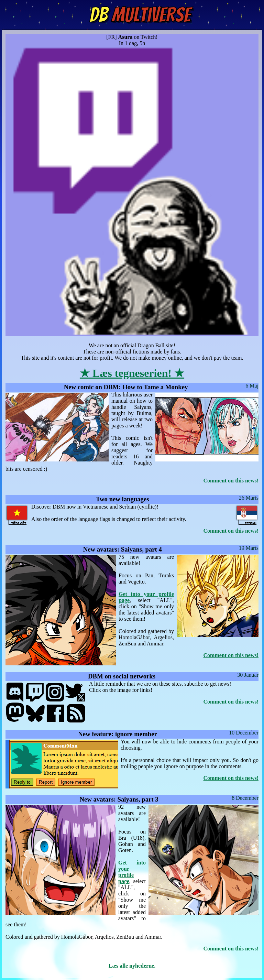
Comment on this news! (231, 481)
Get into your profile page (132, 872)
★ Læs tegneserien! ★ (132, 373)
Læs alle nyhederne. (132, 966)
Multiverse (140, 15)
